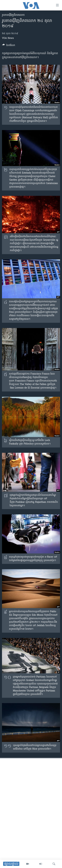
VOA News (8, 38)
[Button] (9, 46)
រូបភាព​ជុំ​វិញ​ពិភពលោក (13, 15)
